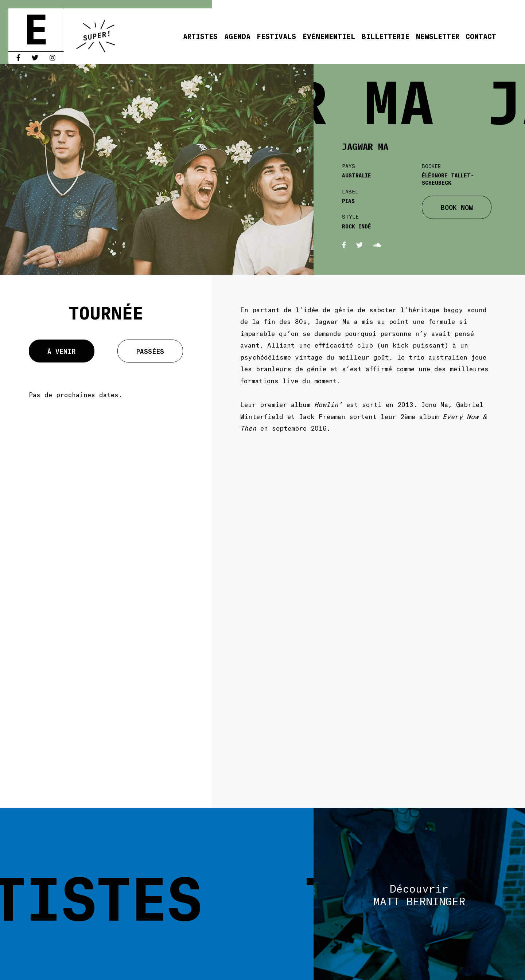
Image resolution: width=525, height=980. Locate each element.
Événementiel (329, 36)
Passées (150, 351)
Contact (481, 36)
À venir (61, 351)
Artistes (200, 36)
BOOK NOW (457, 207)
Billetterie (386, 36)
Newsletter (438, 36)
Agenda (237, 36)
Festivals (276, 36)
